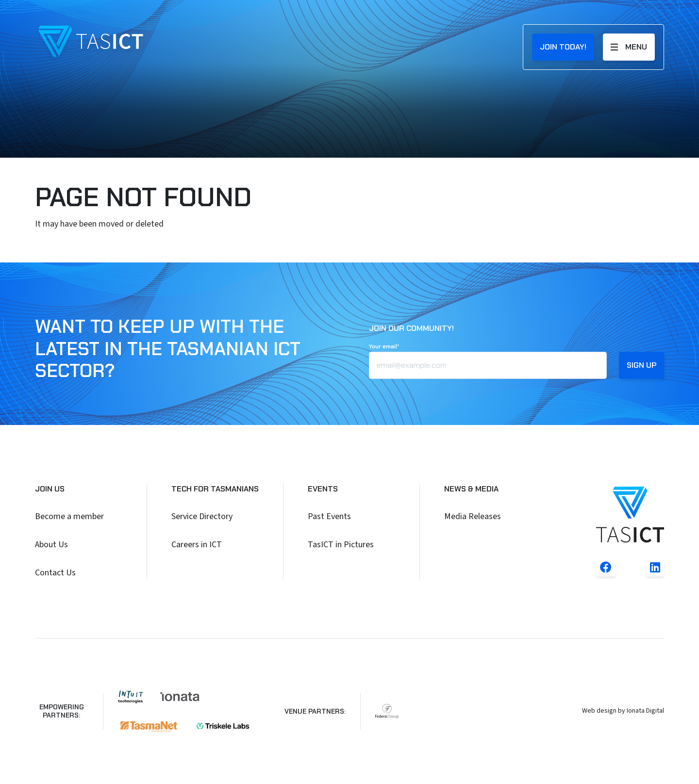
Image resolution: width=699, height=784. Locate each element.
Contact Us (55, 573)
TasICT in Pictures (341, 545)
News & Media (471, 489)
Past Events (329, 516)
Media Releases (473, 516)
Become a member (69, 516)
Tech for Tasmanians (215, 489)
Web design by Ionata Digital (623, 711)
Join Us (50, 489)
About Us (51, 545)
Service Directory (202, 516)
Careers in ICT (197, 545)
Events (323, 489)
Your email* (384, 346)
